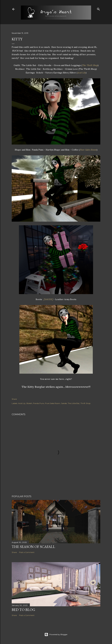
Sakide (64, 403)
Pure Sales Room (88, 150)
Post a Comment (27, 552)
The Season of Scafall (33, 547)
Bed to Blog (23, 610)
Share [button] (14, 399)
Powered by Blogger (56, 634)
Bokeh (29, 403)
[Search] (98, 9)
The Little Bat (74, 403)
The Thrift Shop (90, 65)
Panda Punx (39, 403)
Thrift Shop (85, 403)
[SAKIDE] (49, 299)
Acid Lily (81, 73)
